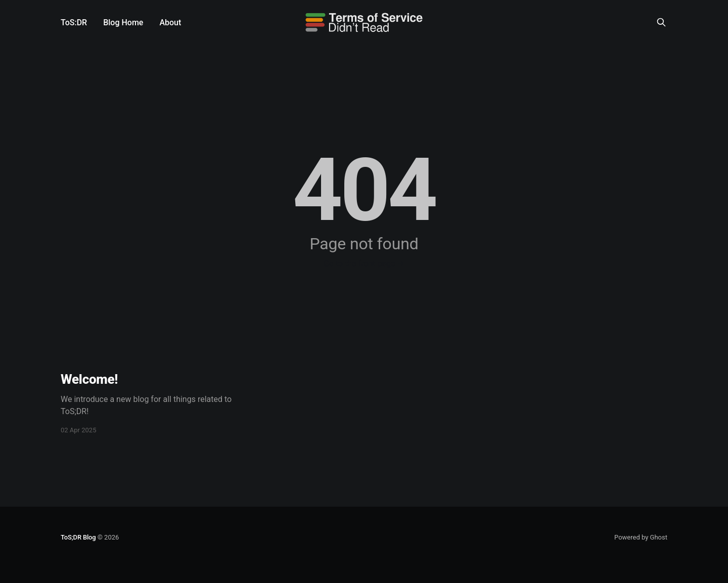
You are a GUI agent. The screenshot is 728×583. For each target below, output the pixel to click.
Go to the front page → (364, 264)
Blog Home (123, 23)
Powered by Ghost (641, 537)
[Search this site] (661, 22)
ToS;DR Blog (78, 537)
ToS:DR (74, 23)
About (170, 23)
